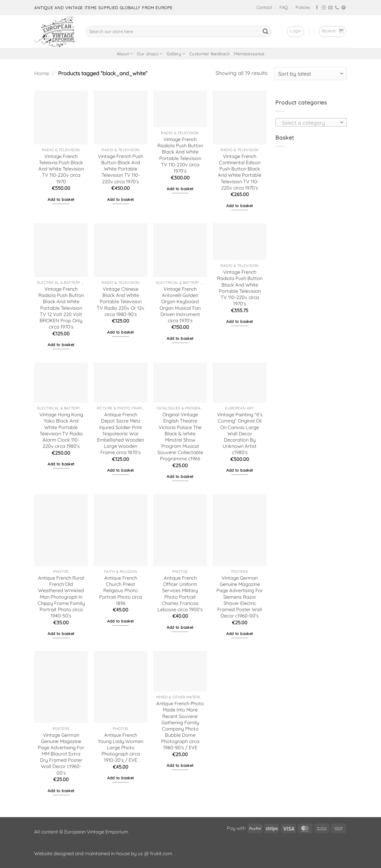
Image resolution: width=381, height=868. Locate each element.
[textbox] (309, 123)
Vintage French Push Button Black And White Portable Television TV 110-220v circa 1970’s (121, 169)
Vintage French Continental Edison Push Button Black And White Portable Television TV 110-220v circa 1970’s (240, 172)
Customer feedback (210, 54)
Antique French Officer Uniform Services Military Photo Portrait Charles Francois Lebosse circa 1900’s (180, 594)
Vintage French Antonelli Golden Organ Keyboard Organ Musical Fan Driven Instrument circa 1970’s (180, 305)
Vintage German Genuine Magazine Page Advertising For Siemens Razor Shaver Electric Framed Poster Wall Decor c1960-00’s (240, 597)
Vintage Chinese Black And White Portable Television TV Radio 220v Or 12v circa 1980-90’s (121, 302)
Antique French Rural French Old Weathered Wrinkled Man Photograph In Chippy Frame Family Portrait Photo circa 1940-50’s (61, 597)
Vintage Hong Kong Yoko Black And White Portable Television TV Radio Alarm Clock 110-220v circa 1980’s (61, 430)
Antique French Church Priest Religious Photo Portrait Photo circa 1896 (121, 591)
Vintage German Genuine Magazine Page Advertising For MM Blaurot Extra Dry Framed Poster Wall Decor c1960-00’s (61, 754)
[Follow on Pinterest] (343, 8)
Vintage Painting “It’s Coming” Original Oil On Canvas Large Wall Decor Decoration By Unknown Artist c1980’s (240, 433)
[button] (295, 32)
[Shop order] (310, 73)
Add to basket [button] (61, 199)
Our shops (150, 54)
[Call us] (337, 8)
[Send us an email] (330, 8)
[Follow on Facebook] (317, 8)
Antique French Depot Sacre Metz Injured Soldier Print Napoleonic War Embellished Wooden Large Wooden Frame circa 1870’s (121, 433)
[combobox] (311, 122)
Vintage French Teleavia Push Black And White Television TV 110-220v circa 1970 (61, 169)
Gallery (176, 54)
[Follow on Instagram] (324, 8)
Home (42, 73)
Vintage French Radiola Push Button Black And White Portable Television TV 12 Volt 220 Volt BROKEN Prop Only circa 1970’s (61, 308)
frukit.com (161, 853)
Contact (264, 7)
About (125, 54)
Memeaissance (249, 54)
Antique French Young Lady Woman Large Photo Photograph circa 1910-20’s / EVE (121, 748)
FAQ (284, 7)
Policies (303, 7)
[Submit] (266, 32)
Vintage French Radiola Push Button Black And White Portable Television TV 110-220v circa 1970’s (180, 155)
